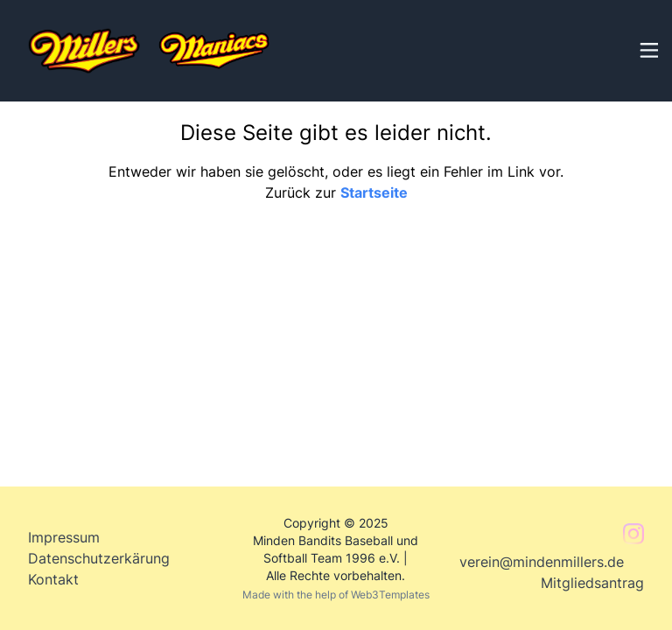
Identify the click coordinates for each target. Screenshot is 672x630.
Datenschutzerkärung (99, 558)
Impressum (64, 537)
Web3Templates (390, 595)
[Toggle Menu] (647, 48)
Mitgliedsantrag (592, 583)
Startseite (374, 192)
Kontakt (53, 579)
